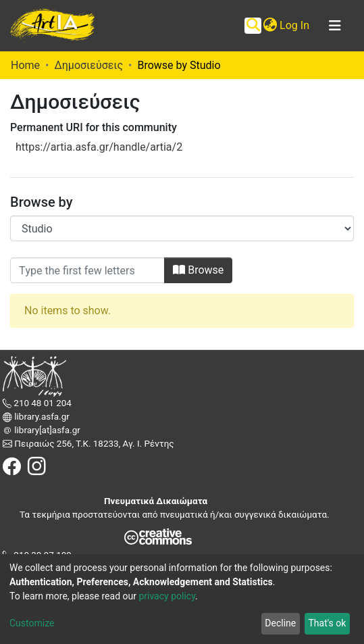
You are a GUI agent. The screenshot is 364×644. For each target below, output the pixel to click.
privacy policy (167, 596)
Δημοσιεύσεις (88, 65)
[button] (270, 26)
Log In (295, 25)
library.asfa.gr (41, 417)
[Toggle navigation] (335, 26)
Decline (280, 623)
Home (25, 65)
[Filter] (87, 270)
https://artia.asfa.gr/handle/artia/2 (99, 147)
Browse (198, 270)
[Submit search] (253, 26)
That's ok (327, 623)
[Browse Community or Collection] (182, 228)
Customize (32, 623)
